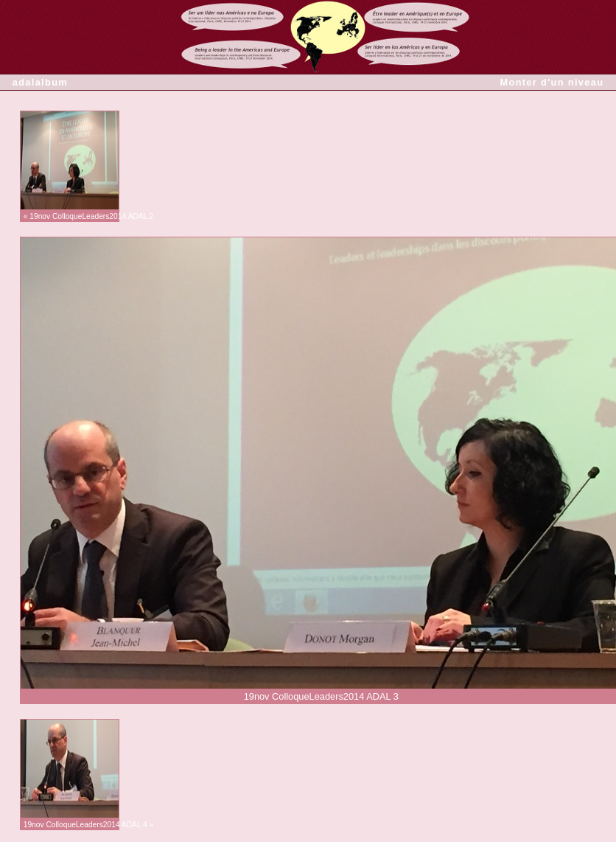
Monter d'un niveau (552, 82)
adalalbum (40, 82)
